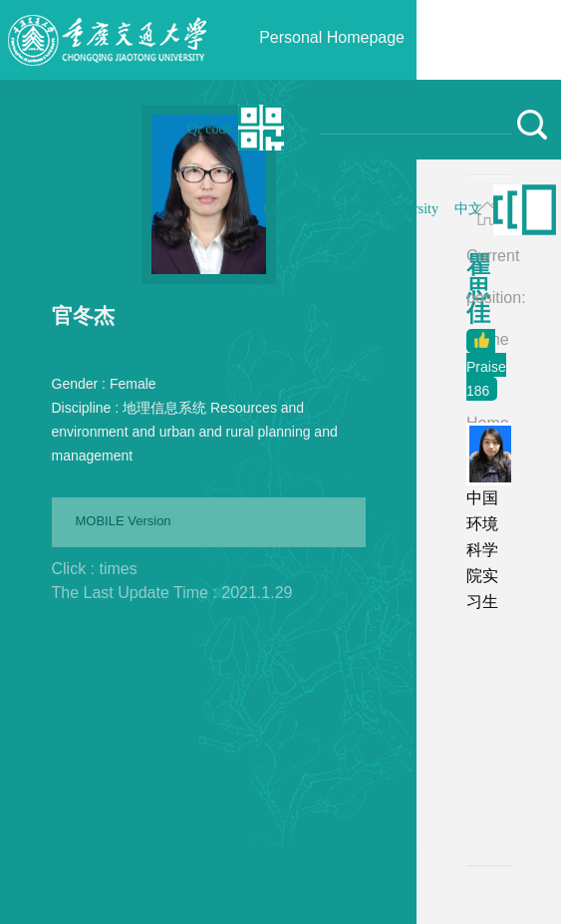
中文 (468, 209)
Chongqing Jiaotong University (351, 209)
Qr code (210, 129)
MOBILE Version (124, 521)
